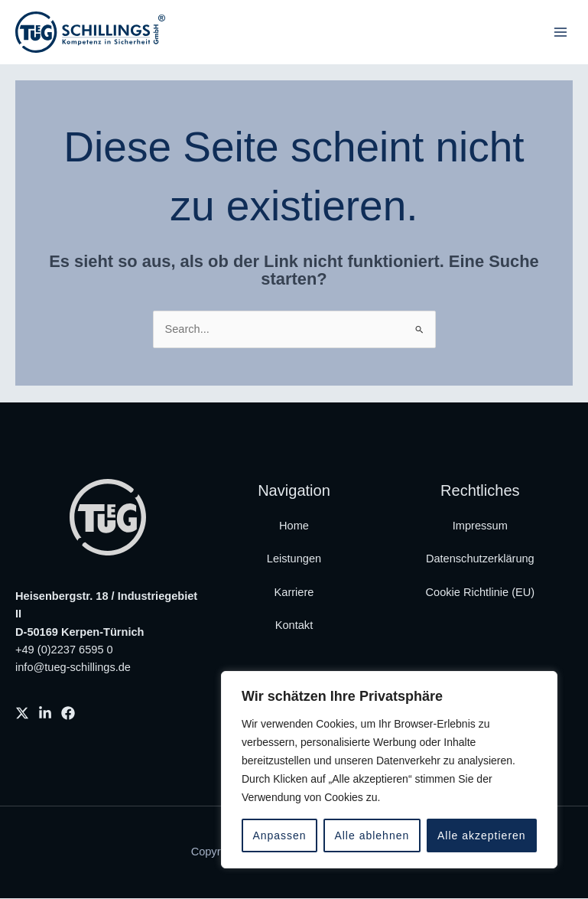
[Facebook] (68, 714)
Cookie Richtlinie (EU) (481, 593)
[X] (22, 714)
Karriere (294, 593)
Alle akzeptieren (482, 835)
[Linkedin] (45, 714)
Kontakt (294, 626)
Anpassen (279, 835)
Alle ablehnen (372, 835)
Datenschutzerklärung (480, 559)
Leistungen (294, 559)
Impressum (480, 526)
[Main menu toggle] (560, 32)
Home (294, 526)
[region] (389, 770)
